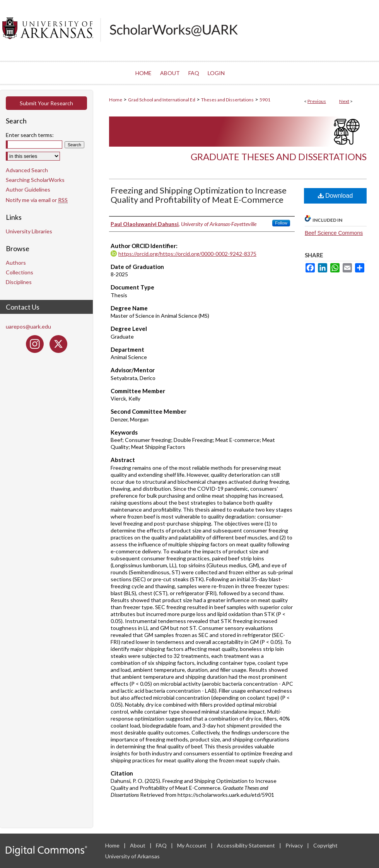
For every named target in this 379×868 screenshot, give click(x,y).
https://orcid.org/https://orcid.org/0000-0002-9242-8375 (187, 254)
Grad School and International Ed (162, 100)
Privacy (295, 845)
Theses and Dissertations (227, 100)
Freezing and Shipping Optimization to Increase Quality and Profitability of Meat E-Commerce (199, 195)
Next (344, 101)
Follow (281, 223)
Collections (20, 272)
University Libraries (29, 231)
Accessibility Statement (247, 845)
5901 (265, 100)
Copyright (325, 845)
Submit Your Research (46, 103)
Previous (317, 101)
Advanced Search (27, 170)
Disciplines (19, 282)
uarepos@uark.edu (28, 326)
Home (116, 100)
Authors (16, 263)
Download (335, 196)
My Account (192, 845)
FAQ (162, 845)
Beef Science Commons (334, 233)
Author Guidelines (28, 189)
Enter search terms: (30, 135)
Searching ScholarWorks (35, 180)
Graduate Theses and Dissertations (279, 157)
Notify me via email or (37, 200)
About (138, 845)
